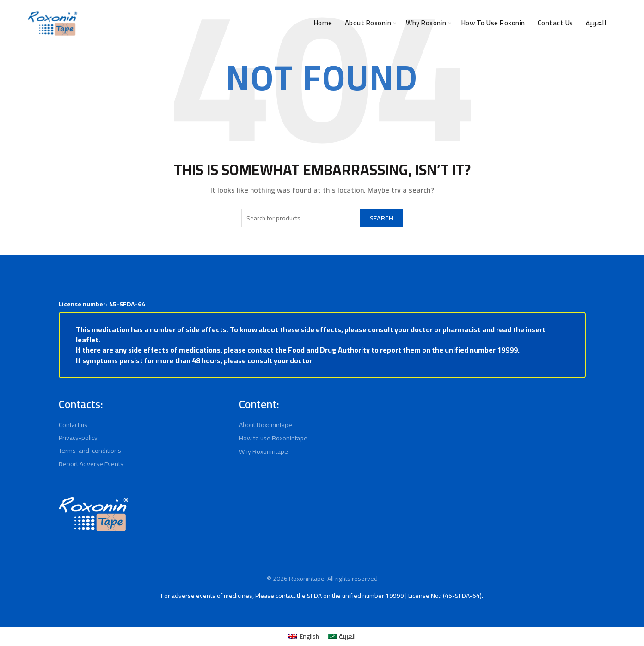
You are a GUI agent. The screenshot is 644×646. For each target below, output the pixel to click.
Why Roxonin (410, 23)
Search (379, 218)
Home (296, 23)
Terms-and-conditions (90, 451)
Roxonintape (306, 579)
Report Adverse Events (92, 464)
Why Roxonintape (265, 451)
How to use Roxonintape (274, 438)
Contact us (74, 425)
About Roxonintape (267, 425)
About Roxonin (345, 23)
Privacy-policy (79, 438)
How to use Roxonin (486, 23)
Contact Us (554, 23)
